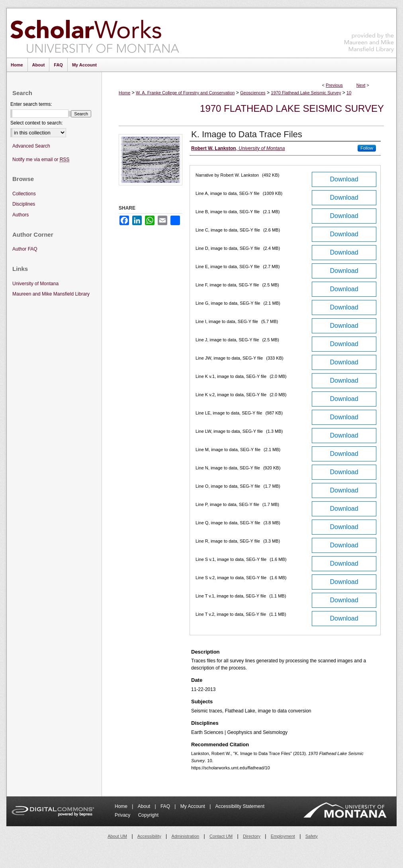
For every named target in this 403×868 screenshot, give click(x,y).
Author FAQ (25, 249)
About (145, 806)
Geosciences (253, 93)
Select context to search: (36, 123)
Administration (186, 836)
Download (344, 179)
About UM (117, 836)
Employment (283, 836)
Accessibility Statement (240, 806)
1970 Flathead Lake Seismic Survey (306, 93)
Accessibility (149, 836)
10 (349, 93)
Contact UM (221, 836)
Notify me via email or (41, 160)
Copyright (148, 815)
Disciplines (24, 204)
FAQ (166, 806)
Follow (367, 148)
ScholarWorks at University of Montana (95, 33)
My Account (193, 806)
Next (361, 85)
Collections (24, 194)
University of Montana (35, 284)
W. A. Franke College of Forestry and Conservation (185, 93)
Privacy (123, 815)
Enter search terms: (31, 104)
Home (124, 93)
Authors (21, 215)
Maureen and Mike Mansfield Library (369, 32)
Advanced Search (31, 146)
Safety (312, 836)
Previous (334, 85)
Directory (252, 836)
